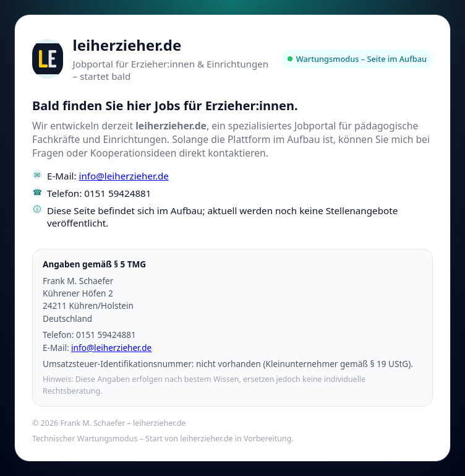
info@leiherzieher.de (124, 176)
